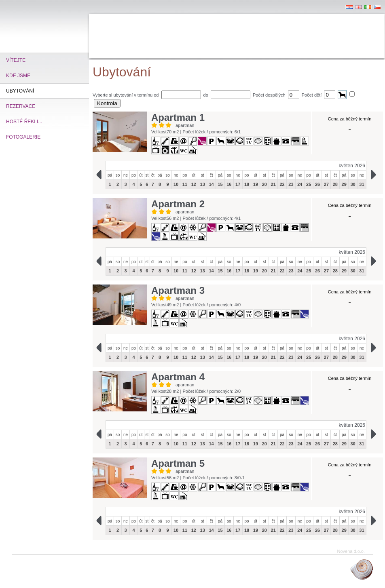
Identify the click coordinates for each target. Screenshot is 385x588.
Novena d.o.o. (351, 551)
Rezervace (21, 106)
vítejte (16, 60)
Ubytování (20, 91)
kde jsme (18, 76)
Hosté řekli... (24, 122)
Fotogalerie (23, 137)
